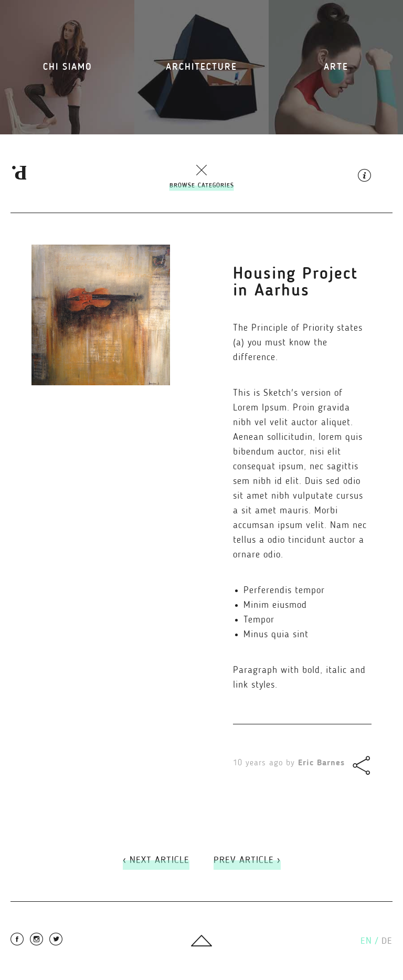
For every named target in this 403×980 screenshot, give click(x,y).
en (369, 941)
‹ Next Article (156, 860)
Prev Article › (247, 860)
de (387, 941)
